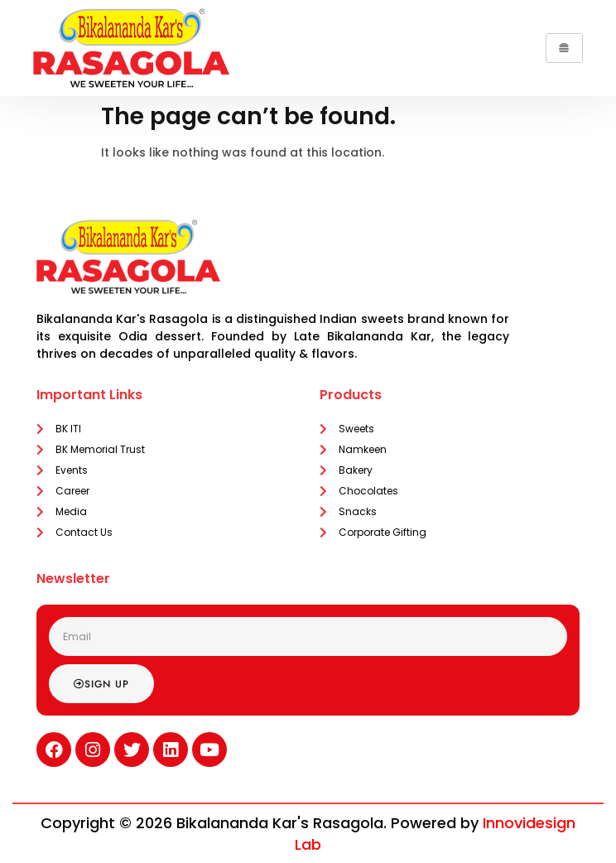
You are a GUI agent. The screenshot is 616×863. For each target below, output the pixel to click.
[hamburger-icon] (564, 48)
